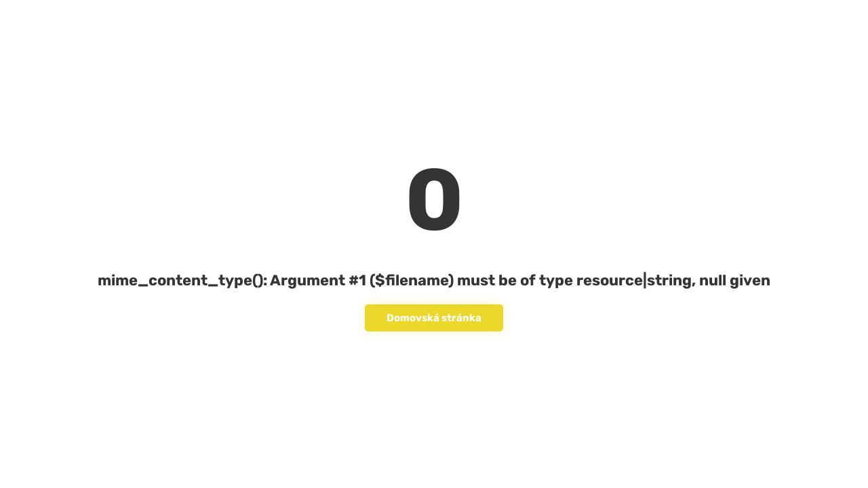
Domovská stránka (434, 318)
